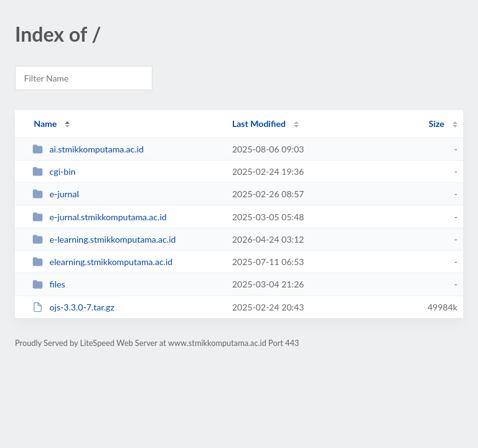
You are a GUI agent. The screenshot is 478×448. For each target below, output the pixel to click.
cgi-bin (54, 171)
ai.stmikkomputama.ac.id (88, 149)
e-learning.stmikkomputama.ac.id (104, 239)
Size (437, 124)
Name (45, 124)
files (49, 284)
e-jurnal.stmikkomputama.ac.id (100, 217)
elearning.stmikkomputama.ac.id (102, 262)
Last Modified (259, 124)
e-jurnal (56, 194)
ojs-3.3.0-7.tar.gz (73, 307)
